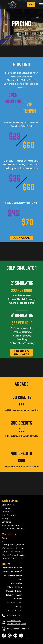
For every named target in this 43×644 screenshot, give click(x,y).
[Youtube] (15, 636)
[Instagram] (10, 636)
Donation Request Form (12, 552)
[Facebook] (4, 636)
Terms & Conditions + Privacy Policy (13, 558)
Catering (6, 508)
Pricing (5, 519)
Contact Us (7, 512)
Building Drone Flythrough (13, 545)
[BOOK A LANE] (21, 238)
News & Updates (9, 515)
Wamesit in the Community (13, 548)
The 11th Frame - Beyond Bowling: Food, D (14, 529)
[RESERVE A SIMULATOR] (21, 353)
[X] (21, 636)
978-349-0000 (14, 616)
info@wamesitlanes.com (18, 629)
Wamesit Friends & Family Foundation (13, 555)
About (5, 538)
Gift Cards (6, 522)
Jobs (4, 541)
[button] (31, 5)
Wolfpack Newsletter (11, 525)
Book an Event (8, 505)
